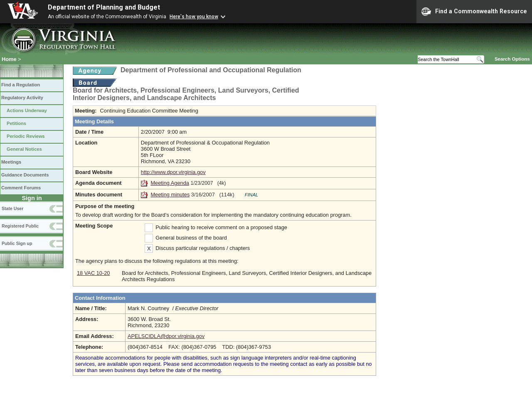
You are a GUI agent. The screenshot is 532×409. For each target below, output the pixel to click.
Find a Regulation (21, 85)
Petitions (16, 123)
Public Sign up (17, 243)
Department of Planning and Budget (104, 7)
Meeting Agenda (170, 183)
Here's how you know (194, 17)
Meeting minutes (170, 195)
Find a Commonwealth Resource (474, 12)
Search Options (512, 59)
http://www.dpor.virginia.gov (173, 172)
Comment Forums (21, 188)
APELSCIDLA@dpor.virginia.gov (166, 336)
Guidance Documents (25, 175)
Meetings (11, 162)
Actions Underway (27, 110)
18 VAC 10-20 (93, 273)
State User (12, 208)
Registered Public (20, 226)
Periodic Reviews (26, 136)
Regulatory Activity (22, 98)
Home (9, 59)
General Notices (24, 149)
